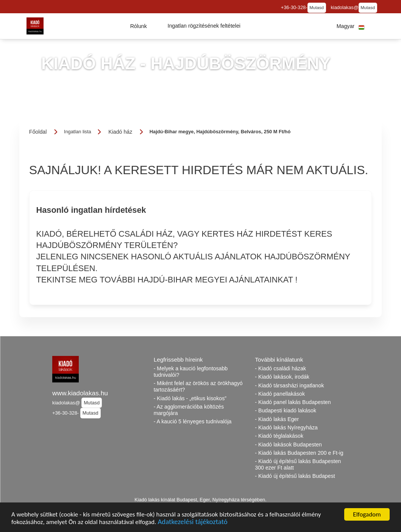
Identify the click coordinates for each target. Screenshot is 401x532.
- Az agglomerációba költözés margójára (189, 410)
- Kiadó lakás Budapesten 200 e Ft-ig (299, 453)
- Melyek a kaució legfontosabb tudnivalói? (191, 372)
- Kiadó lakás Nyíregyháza (286, 427)
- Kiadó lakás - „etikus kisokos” (190, 398)
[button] (139, 26)
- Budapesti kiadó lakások (286, 410)
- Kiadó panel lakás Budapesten (293, 402)
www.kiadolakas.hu (80, 393)
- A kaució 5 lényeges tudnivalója (193, 421)
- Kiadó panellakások (280, 394)
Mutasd (317, 8)
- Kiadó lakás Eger (277, 419)
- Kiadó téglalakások (279, 436)
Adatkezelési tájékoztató (192, 522)
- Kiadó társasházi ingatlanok (289, 385)
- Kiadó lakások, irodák (282, 377)
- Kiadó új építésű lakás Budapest (295, 476)
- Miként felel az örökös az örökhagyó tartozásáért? (198, 386)
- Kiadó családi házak (280, 368)
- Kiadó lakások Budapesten (288, 445)
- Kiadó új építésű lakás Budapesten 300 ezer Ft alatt (298, 464)
